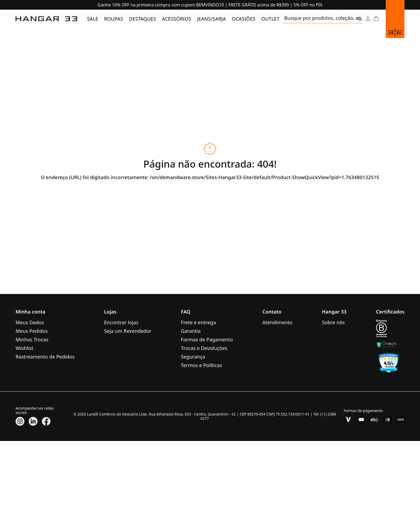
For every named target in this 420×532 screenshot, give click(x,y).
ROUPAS (113, 19)
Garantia (191, 331)
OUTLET (270, 19)
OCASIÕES (243, 19)
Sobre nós (333, 322)
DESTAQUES (142, 19)
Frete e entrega (198, 322)
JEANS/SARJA (211, 19)
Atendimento (277, 322)
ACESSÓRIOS (177, 19)
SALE (93, 19)
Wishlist (25, 348)
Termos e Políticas (201, 365)
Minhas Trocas (32, 339)
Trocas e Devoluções (204, 348)
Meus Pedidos (32, 331)
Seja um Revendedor (128, 331)
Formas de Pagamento (207, 339)
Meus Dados (30, 322)
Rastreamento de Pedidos (45, 356)
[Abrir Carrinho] (376, 19)
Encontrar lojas (121, 322)
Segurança (193, 356)
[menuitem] (93, 19)
